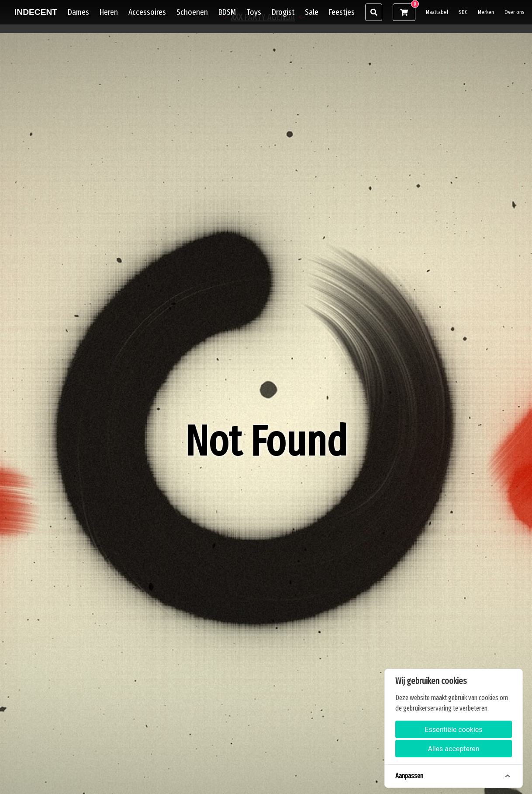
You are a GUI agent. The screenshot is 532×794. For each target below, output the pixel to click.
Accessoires (147, 12)
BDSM (227, 12)
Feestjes (342, 12)
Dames (78, 12)
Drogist (283, 12)
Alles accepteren (453, 749)
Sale (312, 12)
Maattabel (437, 12)
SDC (463, 12)
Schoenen (192, 12)
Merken (486, 12)
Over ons (515, 12)
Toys (254, 12)
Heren (109, 12)
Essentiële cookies (453, 730)
